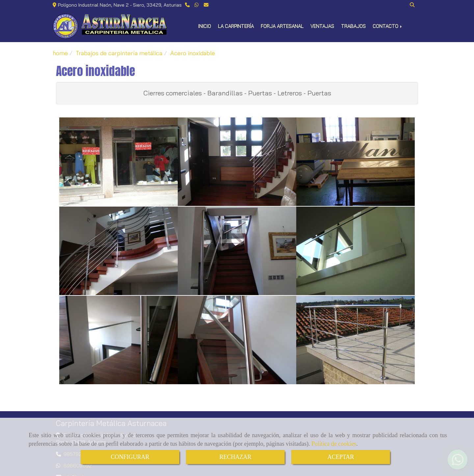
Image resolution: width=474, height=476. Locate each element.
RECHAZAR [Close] (235, 457)
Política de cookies (334, 444)
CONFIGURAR (130, 457)
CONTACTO (388, 26)
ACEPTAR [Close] (341, 457)
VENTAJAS (322, 26)
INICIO (205, 26)
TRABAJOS (353, 26)
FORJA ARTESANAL (282, 26)
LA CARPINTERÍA (236, 26)
